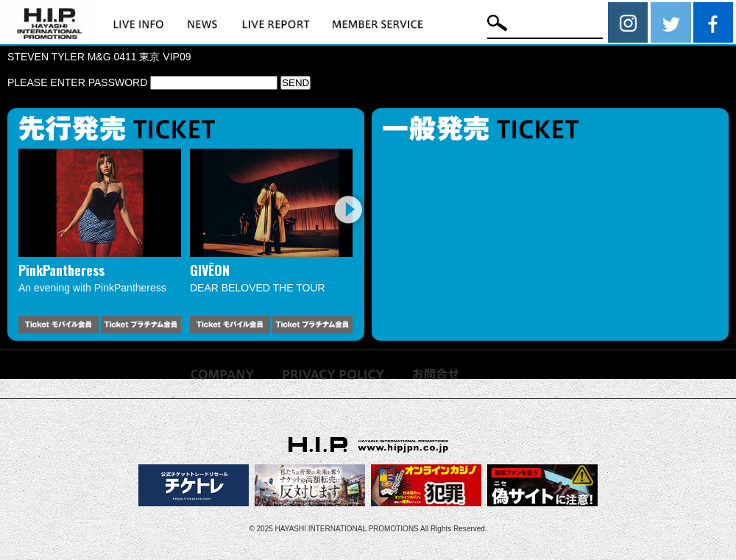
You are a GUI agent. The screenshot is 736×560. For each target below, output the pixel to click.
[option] (100, 241)
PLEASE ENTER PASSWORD (142, 82)
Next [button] (348, 209)
